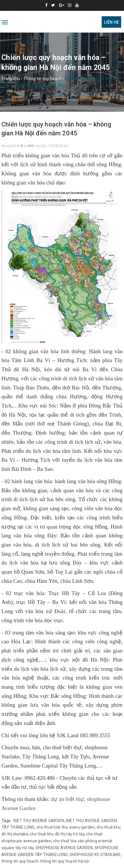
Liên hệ (111, 22)
